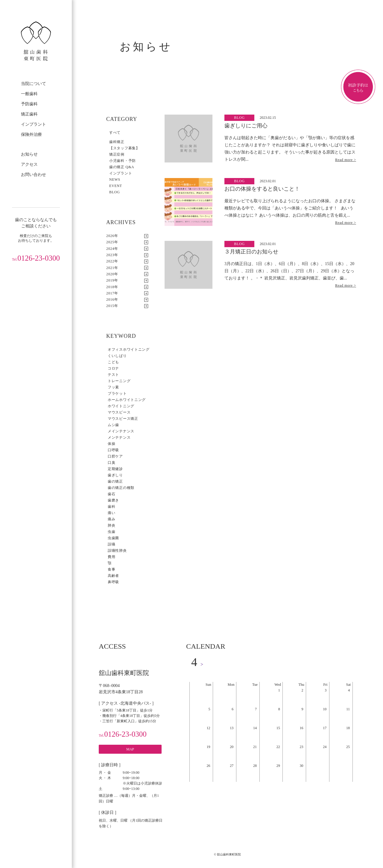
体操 (111, 444)
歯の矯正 (115, 481)
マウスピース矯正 (123, 419)
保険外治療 (31, 134)
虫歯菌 (113, 538)
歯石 (111, 494)
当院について (34, 84)
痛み (111, 519)
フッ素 (113, 387)
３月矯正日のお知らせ (251, 252)
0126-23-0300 (36, 258)
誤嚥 (111, 544)
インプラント (34, 124)
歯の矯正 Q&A (122, 167)
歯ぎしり (115, 475)
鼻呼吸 (113, 582)
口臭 (111, 463)
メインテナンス (121, 431)
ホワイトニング (121, 406)
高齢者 (113, 576)
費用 (111, 557)
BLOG (115, 192)
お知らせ (29, 154)
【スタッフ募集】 (124, 148)
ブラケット (117, 393)
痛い (111, 513)
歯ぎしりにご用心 (246, 126)
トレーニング (119, 381)
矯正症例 (117, 154)
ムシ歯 (113, 425)
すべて (115, 133)
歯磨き (113, 500)
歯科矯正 (117, 142)
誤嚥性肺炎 (117, 551)
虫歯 (111, 532)
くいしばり (117, 356)
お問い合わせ (34, 175)
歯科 (111, 507)
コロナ (113, 368)
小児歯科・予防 (123, 161)
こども (113, 362)
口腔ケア (115, 456)
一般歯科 (29, 94)
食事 (111, 569)
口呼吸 (113, 450)
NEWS (115, 180)
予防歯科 (29, 104)
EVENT (116, 186)
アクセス (29, 164)
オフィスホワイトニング (129, 349)
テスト (113, 375)
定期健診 (115, 469)
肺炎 (111, 525)
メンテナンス (119, 437)
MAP (130, 749)
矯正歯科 (29, 114)
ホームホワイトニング (127, 400)
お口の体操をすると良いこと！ (262, 189)
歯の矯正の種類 (121, 488)
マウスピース (119, 412)
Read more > (346, 160)
